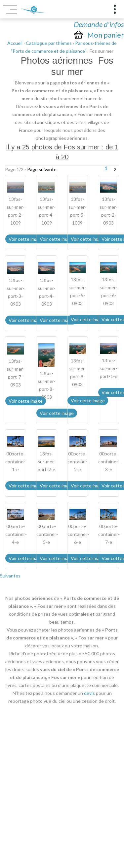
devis (89, 693)
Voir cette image (26, 239)
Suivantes (10, 576)
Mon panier (106, 35)
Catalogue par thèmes (49, 43)
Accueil (15, 43)
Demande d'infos (99, 24)
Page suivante (42, 169)
